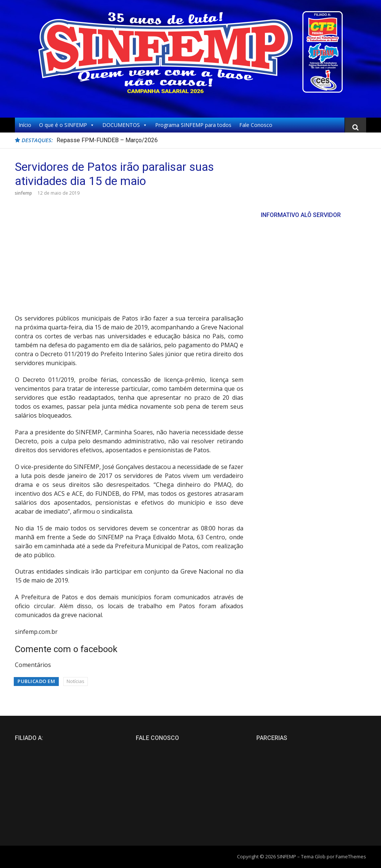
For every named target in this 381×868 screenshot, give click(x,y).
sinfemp (23, 193)
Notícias (76, 681)
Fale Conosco (256, 125)
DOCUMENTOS (125, 125)
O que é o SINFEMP (67, 125)
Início (25, 125)
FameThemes (351, 856)
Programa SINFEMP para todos (193, 125)
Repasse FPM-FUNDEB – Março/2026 (107, 140)
